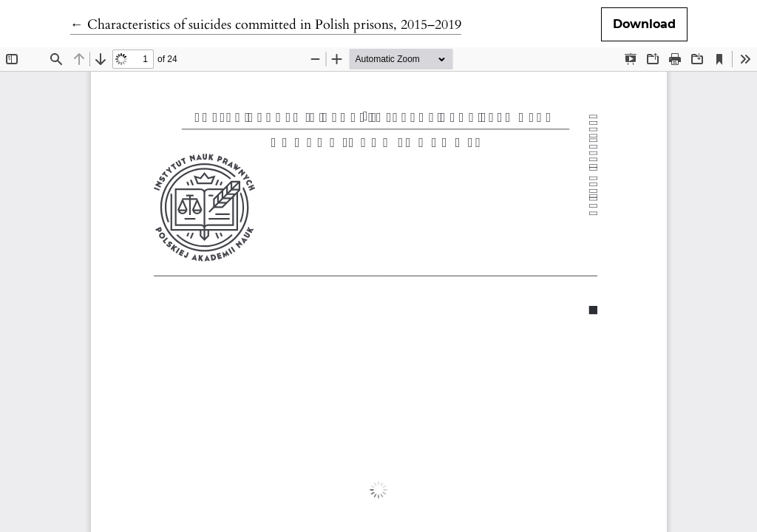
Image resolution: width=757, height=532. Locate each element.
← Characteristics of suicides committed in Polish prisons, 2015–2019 (266, 25)
